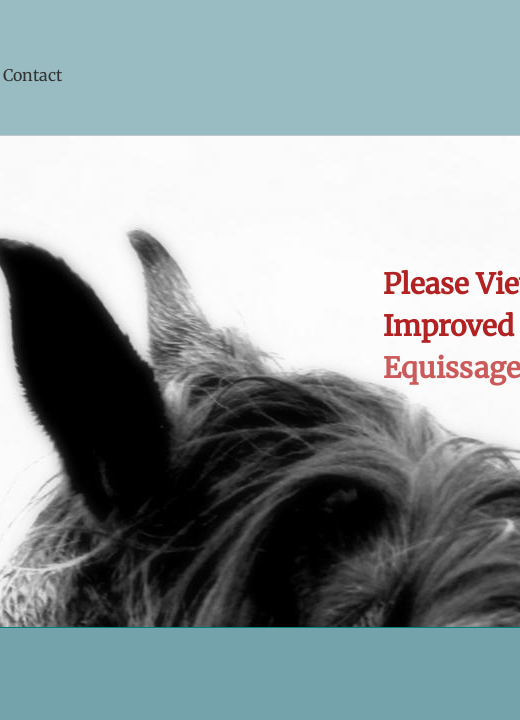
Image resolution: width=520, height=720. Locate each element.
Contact (32, 75)
